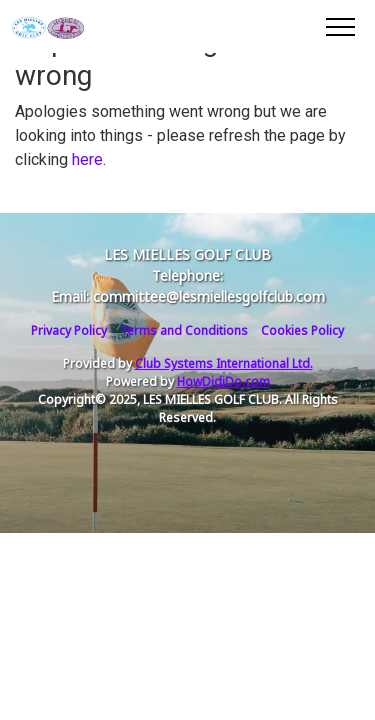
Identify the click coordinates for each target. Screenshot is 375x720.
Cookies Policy (302, 330)
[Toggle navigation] (339, 26)
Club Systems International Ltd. (224, 363)
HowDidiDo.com (223, 381)
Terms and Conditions (184, 330)
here (87, 159)
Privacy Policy (69, 330)
